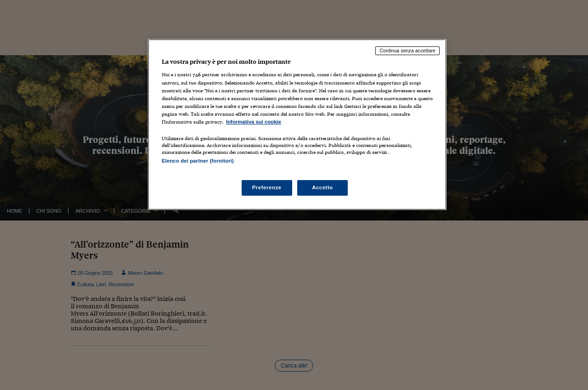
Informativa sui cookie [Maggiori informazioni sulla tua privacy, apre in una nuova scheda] (254, 122)
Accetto (322, 187)
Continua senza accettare (407, 51)
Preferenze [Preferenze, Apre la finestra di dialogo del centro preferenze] (267, 187)
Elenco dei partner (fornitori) (198, 161)
